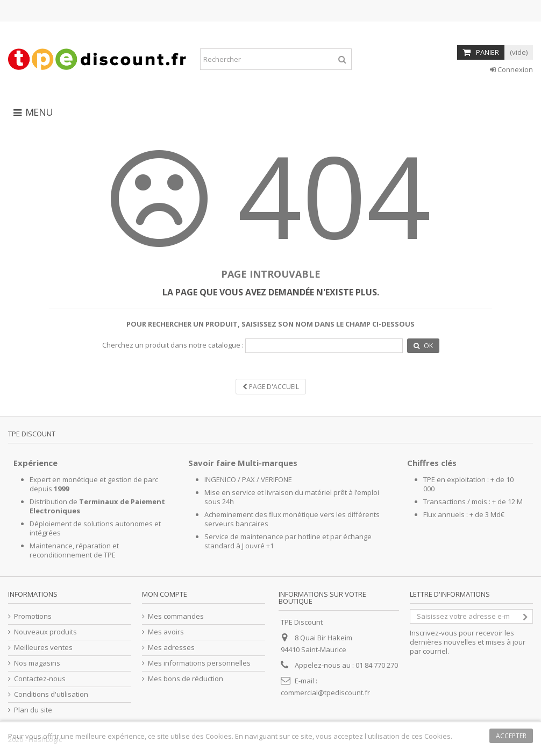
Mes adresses (171, 648)
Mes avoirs (166, 632)
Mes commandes (176, 616)
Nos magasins (37, 663)
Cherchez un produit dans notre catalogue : (173, 345)
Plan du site (33, 710)
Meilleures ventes (43, 648)
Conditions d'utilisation (51, 694)
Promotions (33, 616)
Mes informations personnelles (199, 663)
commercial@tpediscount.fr (325, 693)
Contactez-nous (40, 679)
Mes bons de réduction (186, 679)
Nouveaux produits (45, 632)
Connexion (511, 69)
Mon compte (165, 594)
